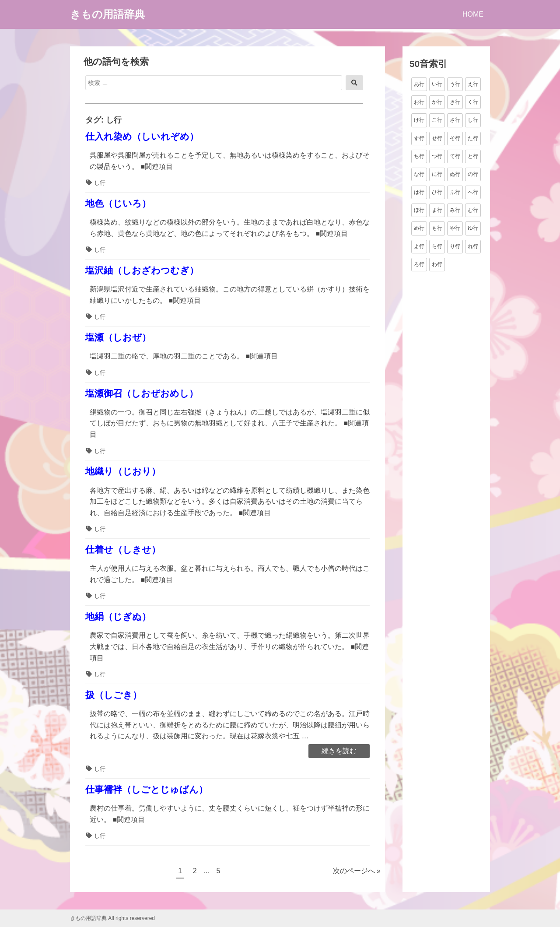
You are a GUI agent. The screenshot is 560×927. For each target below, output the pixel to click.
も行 (437, 228)
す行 (419, 138)
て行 (455, 156)
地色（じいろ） (118, 203)
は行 (419, 192)
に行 (437, 174)
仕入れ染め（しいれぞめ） (142, 136)
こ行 (437, 120)
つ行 (437, 156)
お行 (419, 102)
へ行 (473, 192)
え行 (473, 84)
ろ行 (419, 264)
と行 (473, 156)
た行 (473, 138)
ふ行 (455, 192)
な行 (419, 174)
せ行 (437, 138)
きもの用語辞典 (107, 14)
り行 (455, 246)
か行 (437, 102)
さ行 (455, 120)
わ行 (437, 264)
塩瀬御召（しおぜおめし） (142, 393)
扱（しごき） (114, 695)
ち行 (419, 156)
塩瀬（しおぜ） (118, 337)
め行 (419, 228)
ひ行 (437, 192)
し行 (100, 183)
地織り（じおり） (123, 471)
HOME (473, 14)
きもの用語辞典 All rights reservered (112, 918)
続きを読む (339, 751)
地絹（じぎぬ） (118, 616)
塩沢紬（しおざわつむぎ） (142, 270)
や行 (455, 228)
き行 (455, 102)
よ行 (419, 246)
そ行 (455, 138)
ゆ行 (473, 228)
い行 (437, 84)
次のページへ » (357, 871)
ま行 (437, 210)
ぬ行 (455, 174)
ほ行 (419, 210)
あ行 (419, 84)
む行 (473, 210)
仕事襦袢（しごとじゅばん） (147, 789)
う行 (455, 84)
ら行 (437, 246)
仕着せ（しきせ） (123, 550)
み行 (455, 210)
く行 (473, 102)
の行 (473, 174)
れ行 (473, 246)
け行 (419, 120)
